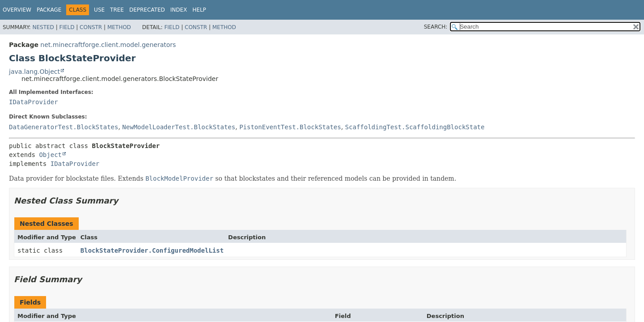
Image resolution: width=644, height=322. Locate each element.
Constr (91, 27)
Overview (17, 10)
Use (99, 10)
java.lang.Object (34, 72)
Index (179, 10)
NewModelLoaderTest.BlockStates (179, 127)
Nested (43, 27)
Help (199, 10)
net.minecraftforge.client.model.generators (108, 45)
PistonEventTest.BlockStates (290, 127)
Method (119, 27)
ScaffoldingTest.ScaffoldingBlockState (415, 127)
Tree (117, 10)
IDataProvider (34, 102)
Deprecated (147, 10)
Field (67, 27)
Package (49, 10)
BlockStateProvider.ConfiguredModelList (152, 250)
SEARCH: (436, 27)
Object (50, 155)
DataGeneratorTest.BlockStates (64, 127)
